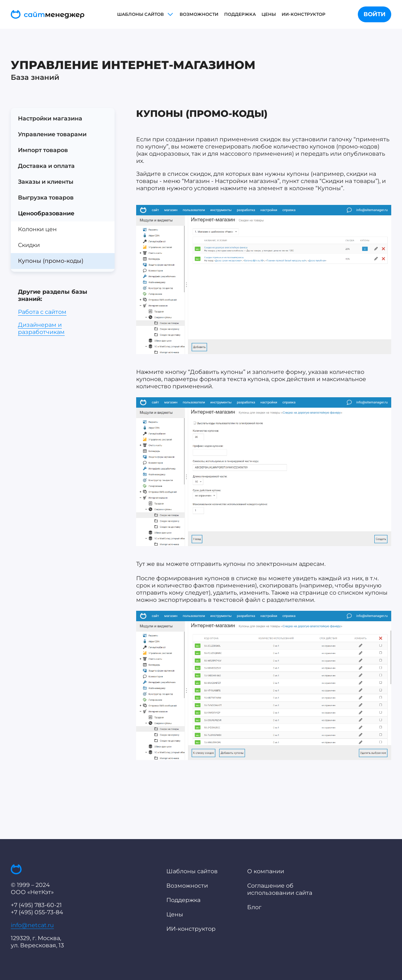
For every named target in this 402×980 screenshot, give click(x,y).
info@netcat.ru (32, 925)
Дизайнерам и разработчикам (41, 328)
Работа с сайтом (42, 312)
